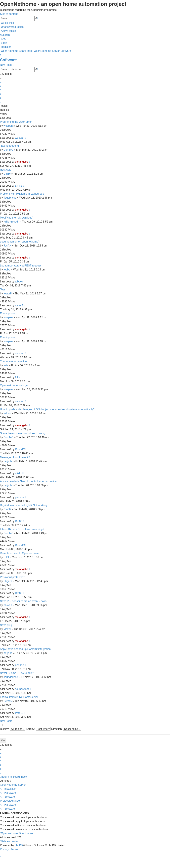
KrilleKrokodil (11, 222)
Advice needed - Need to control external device (28, 481)
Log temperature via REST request (21, 266)
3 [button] (1, 86)
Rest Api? (6, 170)
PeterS (8, 701)
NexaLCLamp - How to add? (17, 673)
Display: (13, 729)
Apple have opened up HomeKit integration (25, 649)
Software (8, 60)
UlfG (6, 557)
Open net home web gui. (14, 385)
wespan (8, 126)
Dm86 (7, 174)
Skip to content (9, 14)
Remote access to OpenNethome (20, 553)
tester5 (8, 294)
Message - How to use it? (15, 457)
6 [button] (1, 98)
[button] (0, 102)
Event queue (7, 313)
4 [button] (1, 90)
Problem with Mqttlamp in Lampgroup (22, 194)
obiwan (8, 605)
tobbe (7, 270)
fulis (6, 365)
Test (2, 290)
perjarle (8, 461)
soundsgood (11, 677)
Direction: (66, 729)
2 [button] (1, 82)
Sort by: (38, 729)
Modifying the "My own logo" (17, 218)
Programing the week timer (16, 122)
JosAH (7, 246)
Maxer (7, 629)
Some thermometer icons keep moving (23, 433)
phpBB (19, 845)
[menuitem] (12, 27)
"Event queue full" (10, 146)
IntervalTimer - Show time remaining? (22, 529)
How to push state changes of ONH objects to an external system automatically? (47, 409)
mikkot (7, 413)
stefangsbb (22, 162)
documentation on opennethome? (20, 242)
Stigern (8, 581)
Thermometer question (13, 361)
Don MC (8, 150)
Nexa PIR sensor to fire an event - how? (24, 601)
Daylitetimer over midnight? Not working (23, 505)
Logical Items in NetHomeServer (19, 697)
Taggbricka (10, 198)
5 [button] (1, 94)
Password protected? (12, 577)
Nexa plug (6, 625)
